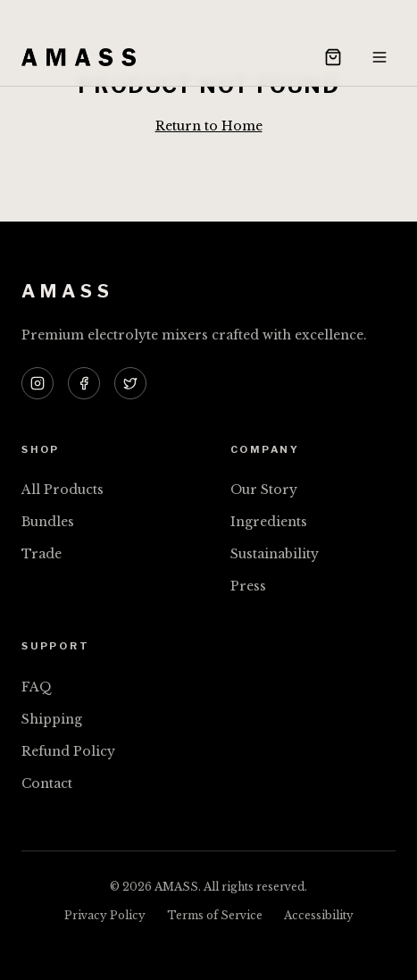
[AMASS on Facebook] (84, 383)
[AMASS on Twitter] (130, 383)
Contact (47, 783)
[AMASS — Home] (79, 57)
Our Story (264, 490)
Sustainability (275, 554)
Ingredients (269, 522)
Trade (42, 554)
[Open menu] (379, 57)
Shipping (52, 719)
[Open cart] (333, 57)
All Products (63, 490)
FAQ (37, 687)
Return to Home (209, 126)
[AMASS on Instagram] (38, 383)
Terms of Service (215, 915)
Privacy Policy (105, 915)
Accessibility (319, 915)
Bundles (48, 522)
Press (248, 586)
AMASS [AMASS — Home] (68, 291)
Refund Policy (68, 751)
